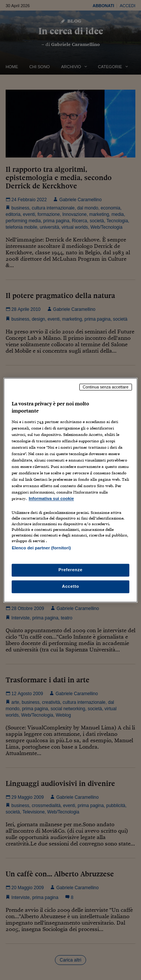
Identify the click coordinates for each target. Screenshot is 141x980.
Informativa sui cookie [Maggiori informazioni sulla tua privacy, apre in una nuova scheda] (51, 499)
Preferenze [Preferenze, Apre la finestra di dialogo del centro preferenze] (71, 570)
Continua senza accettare (106, 387)
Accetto (71, 586)
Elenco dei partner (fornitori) (41, 548)
